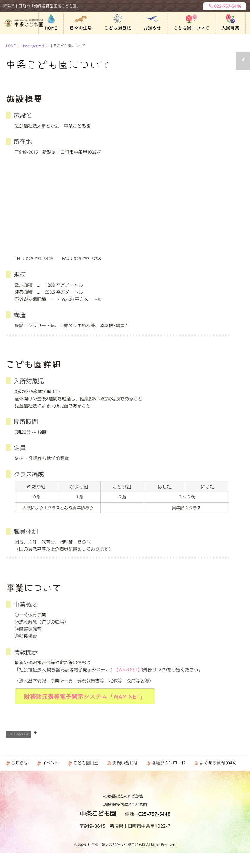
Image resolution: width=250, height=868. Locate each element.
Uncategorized (18, 734)
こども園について (191, 28)
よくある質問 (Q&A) (218, 763)
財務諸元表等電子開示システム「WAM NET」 (85, 696)
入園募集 (230, 28)
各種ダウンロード (169, 763)
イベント (50, 763)
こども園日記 (118, 28)
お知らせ (152, 28)
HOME (51, 28)
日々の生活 (81, 28)
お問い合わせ (125, 763)
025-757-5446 (224, 6)
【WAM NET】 (128, 670)
